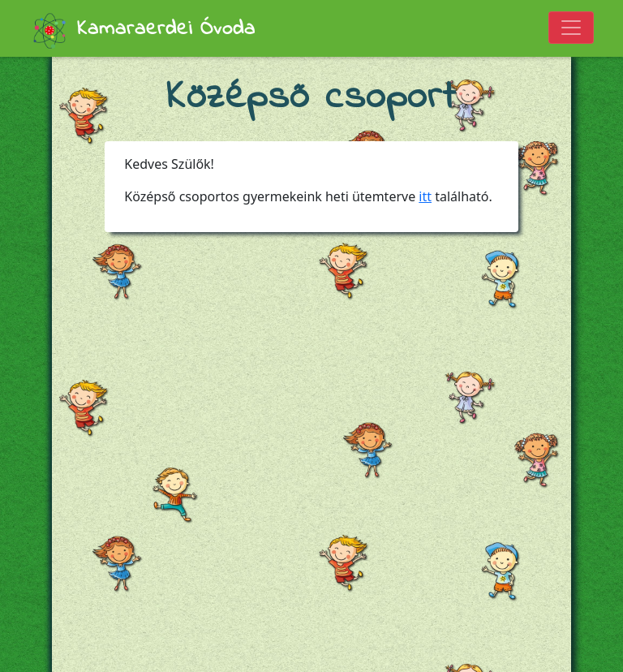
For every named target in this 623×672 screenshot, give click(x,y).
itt (425, 196)
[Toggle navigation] (571, 28)
